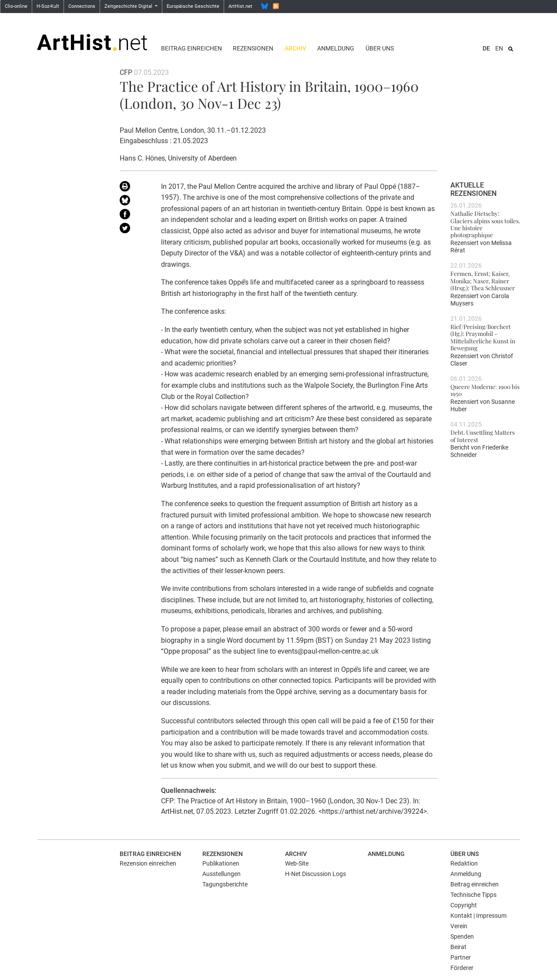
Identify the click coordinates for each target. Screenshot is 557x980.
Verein (459, 926)
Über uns (380, 48)
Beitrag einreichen (191, 48)
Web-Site (297, 863)
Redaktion (464, 863)
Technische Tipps (473, 895)
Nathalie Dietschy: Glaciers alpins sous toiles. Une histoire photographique (485, 224)
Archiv (295, 48)
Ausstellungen (221, 874)
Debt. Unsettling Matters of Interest (483, 436)
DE (486, 48)
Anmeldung (336, 48)
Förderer (462, 968)
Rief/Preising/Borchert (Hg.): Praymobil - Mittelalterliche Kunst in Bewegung (483, 337)
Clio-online (16, 6)
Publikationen (221, 863)
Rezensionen (253, 48)
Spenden (462, 936)
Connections (82, 6)
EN (499, 48)
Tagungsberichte (225, 884)
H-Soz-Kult (48, 6)
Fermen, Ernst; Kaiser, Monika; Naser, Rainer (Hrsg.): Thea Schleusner (483, 280)
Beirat (458, 947)
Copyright (464, 905)
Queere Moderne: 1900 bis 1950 (485, 390)
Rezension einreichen (148, 863)
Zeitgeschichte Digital (129, 6)
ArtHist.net (240, 6)
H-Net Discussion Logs (315, 874)
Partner (461, 957)
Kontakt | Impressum (478, 916)
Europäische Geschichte (193, 6)
